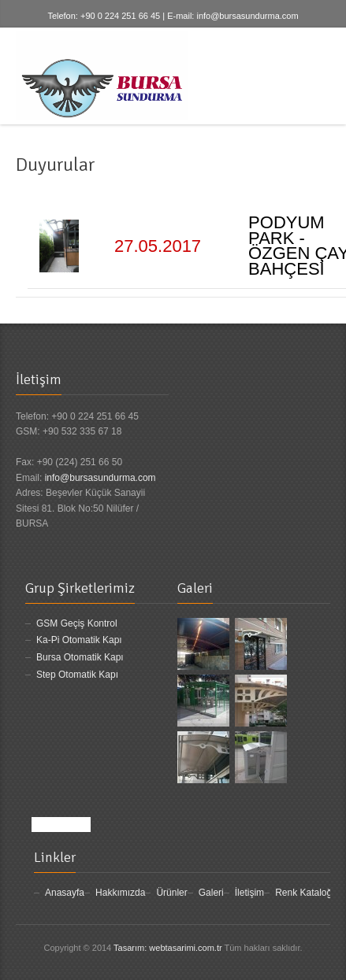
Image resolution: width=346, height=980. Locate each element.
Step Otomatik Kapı (77, 675)
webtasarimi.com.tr (185, 948)
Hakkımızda (120, 893)
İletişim (249, 893)
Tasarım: (130, 948)
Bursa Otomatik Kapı (80, 657)
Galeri (211, 893)
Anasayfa (65, 893)
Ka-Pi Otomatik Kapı (79, 640)
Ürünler (171, 893)
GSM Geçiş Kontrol (77, 623)
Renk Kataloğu (306, 893)
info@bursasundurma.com (247, 16)
